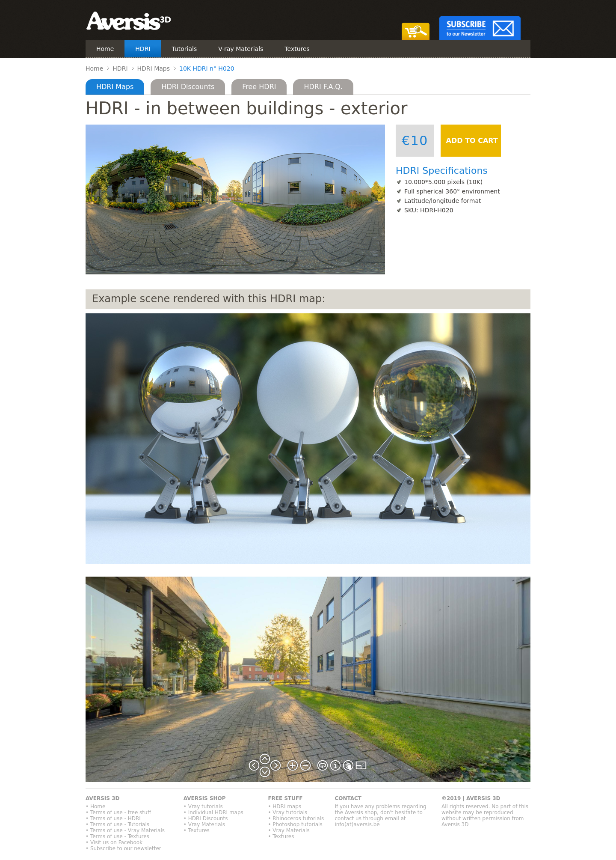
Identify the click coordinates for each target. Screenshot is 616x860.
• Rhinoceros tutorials (296, 818)
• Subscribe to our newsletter (123, 848)
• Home (95, 806)
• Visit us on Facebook (114, 842)
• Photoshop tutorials (295, 824)
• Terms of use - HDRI (113, 818)
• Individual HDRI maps (213, 812)
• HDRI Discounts (206, 818)
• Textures (197, 830)
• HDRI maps (284, 806)
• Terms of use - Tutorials (117, 824)
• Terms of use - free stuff (118, 812)
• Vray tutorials (203, 806)
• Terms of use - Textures (117, 836)
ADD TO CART (471, 141)
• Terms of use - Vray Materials (125, 830)
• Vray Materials (204, 824)
